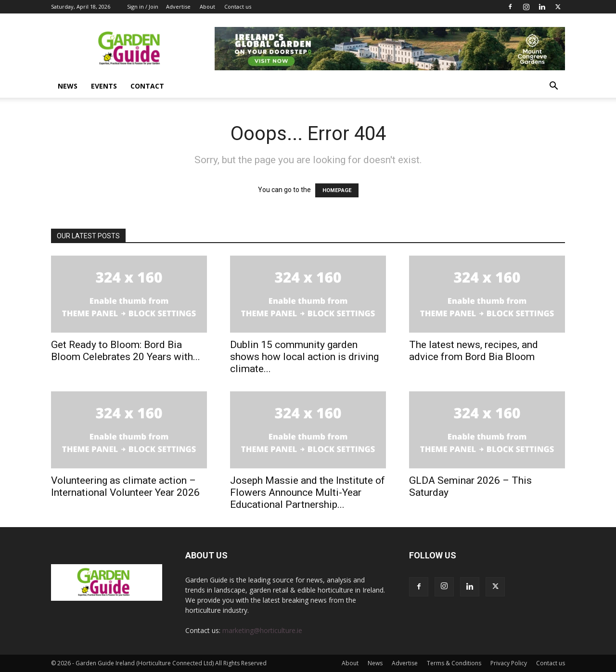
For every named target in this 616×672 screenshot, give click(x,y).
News (68, 86)
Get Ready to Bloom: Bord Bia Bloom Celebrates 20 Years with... (126, 351)
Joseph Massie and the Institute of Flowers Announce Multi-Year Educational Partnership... (308, 492)
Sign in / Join (143, 6)
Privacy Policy (509, 663)
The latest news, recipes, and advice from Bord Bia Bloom (474, 351)
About (207, 6)
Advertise (178, 6)
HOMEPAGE (337, 190)
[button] (553, 87)
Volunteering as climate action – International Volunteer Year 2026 (125, 486)
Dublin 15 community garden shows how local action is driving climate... (304, 357)
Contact (147, 86)
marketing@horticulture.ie (262, 630)
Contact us (238, 6)
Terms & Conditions (454, 663)
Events (104, 86)
